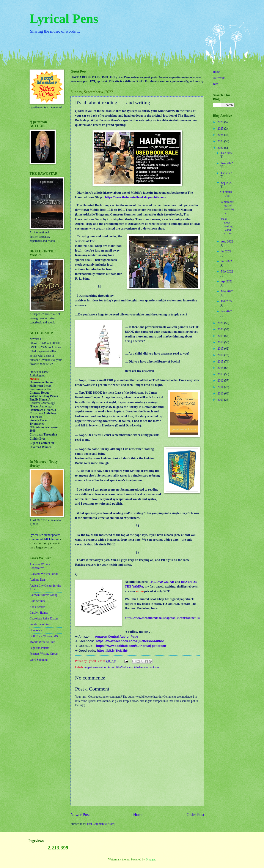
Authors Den (37, 580)
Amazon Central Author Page (116, 637)
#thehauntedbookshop (147, 667)
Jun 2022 (226, 261)
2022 (221, 148)
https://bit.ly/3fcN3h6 (112, 651)
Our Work (219, 78)
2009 (221, 400)
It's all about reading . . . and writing (227, 226)
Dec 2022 (227, 153)
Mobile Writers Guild (42, 642)
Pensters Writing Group (44, 654)
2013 (221, 374)
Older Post (195, 815)
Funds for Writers (40, 624)
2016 (221, 355)
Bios (216, 84)
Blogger (150, 859)
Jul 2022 (226, 251)
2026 (221, 122)
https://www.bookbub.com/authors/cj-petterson (131, 646)
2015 (221, 362)
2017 (221, 349)
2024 (221, 135)
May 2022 (227, 272)
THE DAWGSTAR (162, 582)
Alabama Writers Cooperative (40, 566)
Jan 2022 (226, 311)
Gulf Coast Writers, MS (44, 636)
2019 (221, 336)
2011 (221, 387)
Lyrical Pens (64, 19)
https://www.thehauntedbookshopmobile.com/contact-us (162, 618)
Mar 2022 (227, 291)
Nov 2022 (227, 163)
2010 (221, 394)
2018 (221, 342)
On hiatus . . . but (227, 194)
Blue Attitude (38, 601)
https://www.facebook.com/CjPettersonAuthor (130, 641)
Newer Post (80, 815)
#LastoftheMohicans (120, 667)
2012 (221, 381)
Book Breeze (37, 607)
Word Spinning (39, 660)
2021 (221, 323)
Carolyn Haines (39, 613)
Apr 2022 (227, 281)
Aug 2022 (227, 242)
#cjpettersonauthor (96, 667)
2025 (221, 129)
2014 (221, 368)
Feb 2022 (227, 301)
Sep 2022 (227, 183)
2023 (221, 141)
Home (138, 815)
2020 (221, 329)
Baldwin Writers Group (43, 595)
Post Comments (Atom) (101, 824)
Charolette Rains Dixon (44, 619)
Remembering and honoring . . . (227, 207)
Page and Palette (39, 648)
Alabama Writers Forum (44, 574)
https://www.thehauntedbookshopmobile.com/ (136, 197)
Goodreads (36, 630)
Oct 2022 (227, 173)
